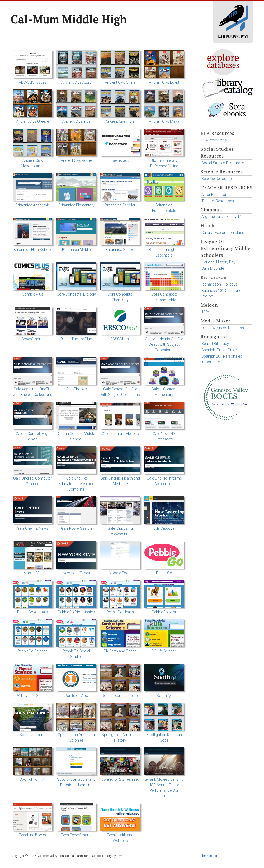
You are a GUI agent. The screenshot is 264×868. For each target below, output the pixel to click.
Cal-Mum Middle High (69, 19)
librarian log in (211, 856)
